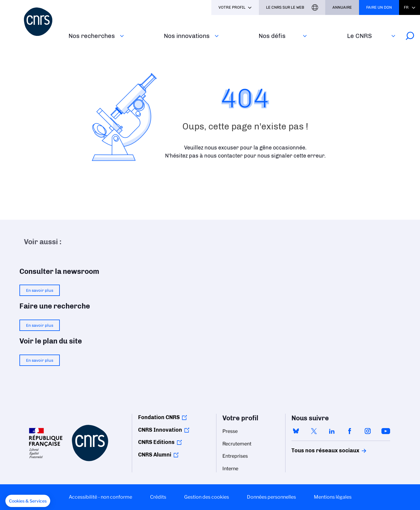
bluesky (296, 431)
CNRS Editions (156, 442)
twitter (314, 431)
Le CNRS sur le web (285, 7)
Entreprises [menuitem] (235, 456)
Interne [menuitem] (230, 469)
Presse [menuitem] (230, 431)
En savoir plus (40, 290)
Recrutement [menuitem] (237, 444)
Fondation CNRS (159, 417)
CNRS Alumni (155, 455)
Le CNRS (359, 36)
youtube (386, 431)
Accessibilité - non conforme (100, 497)
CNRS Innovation (160, 430)
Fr (406, 7)
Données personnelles (271, 497)
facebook (350, 431)
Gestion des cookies (207, 497)
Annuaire (342, 7)
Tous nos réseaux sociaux (315, 451)
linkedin (332, 431)
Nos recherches (92, 36)
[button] (28, 501)
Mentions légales (333, 497)
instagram (368, 431)
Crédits (158, 497)
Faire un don (379, 7)
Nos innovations (187, 36)
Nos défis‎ (272, 36)
